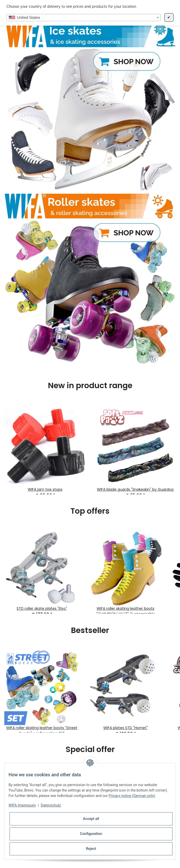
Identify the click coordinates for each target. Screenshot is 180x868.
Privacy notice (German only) (132, 796)
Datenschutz (51, 805)
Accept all (91, 819)
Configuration (91, 834)
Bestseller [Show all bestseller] (90, 630)
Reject (91, 849)
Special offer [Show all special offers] (90, 749)
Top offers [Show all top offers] (90, 511)
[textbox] (83, 18)
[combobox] (83, 18)
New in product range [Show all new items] (90, 386)
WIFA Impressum (22, 805)
